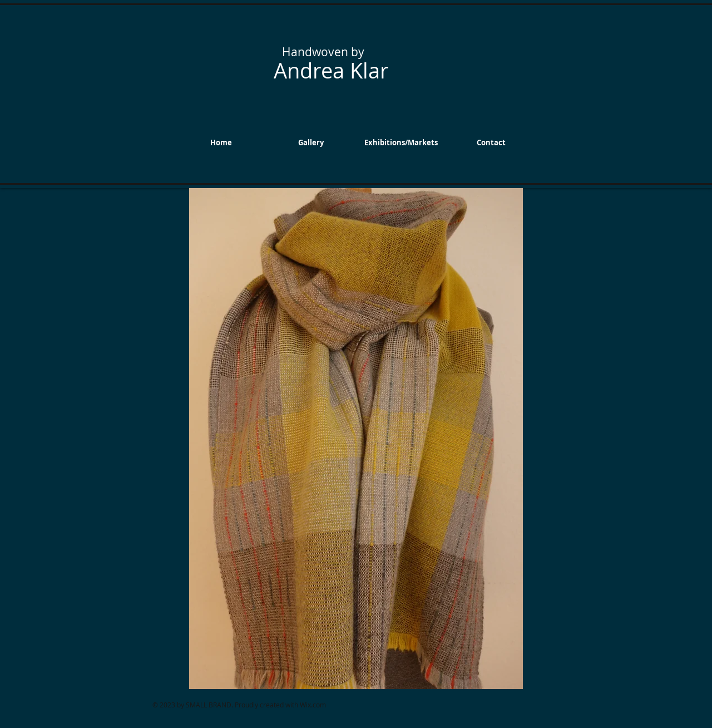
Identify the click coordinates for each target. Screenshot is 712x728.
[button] (311, 142)
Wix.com (313, 705)
